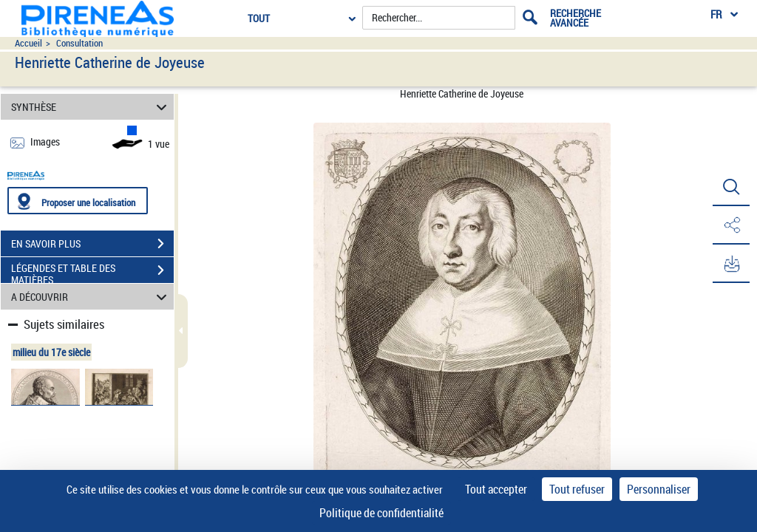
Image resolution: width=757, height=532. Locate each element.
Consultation (79, 43)
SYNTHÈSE (91, 107)
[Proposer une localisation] (78, 201)
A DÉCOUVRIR (91, 297)
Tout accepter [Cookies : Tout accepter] (496, 489)
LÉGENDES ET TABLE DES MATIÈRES (92, 272)
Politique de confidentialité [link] (381, 513)
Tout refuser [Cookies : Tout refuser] (577, 489)
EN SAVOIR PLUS (92, 244)
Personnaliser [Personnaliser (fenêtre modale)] (659, 489)
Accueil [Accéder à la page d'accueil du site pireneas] (28, 43)
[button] (731, 187)
